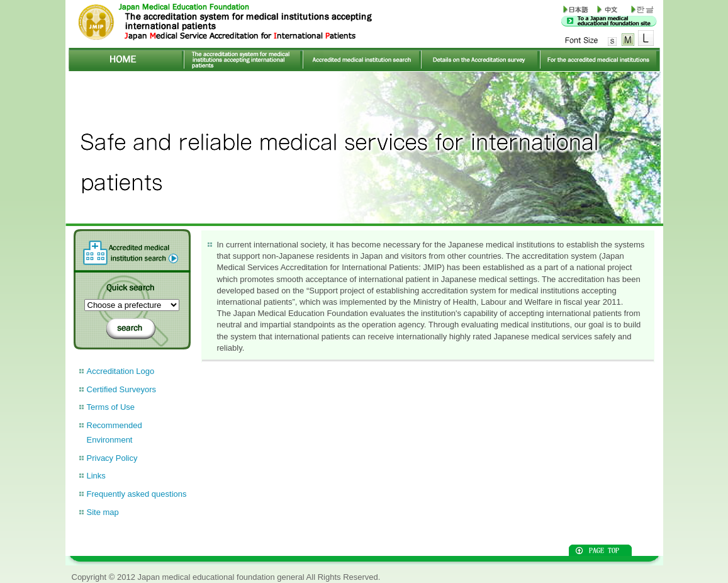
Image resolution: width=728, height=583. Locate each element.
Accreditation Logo (121, 371)
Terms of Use (111, 407)
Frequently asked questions (137, 494)
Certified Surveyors (122, 389)
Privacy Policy (112, 458)
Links (96, 476)
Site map (103, 512)
